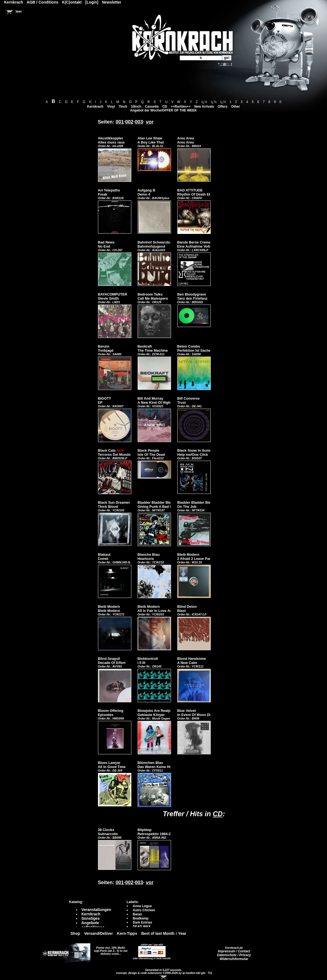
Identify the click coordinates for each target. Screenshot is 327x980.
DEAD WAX (142, 927)
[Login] (92, 2)
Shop (75, 933)
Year (182, 933)
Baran (137, 914)
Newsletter (112, 2)
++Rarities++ (181, 107)
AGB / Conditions (43, 2)
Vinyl (111, 107)
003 (139, 122)
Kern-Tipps (127, 933)
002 (129, 122)
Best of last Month (158, 933)
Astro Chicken (144, 910)
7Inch (123, 107)
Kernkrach (95, 107)
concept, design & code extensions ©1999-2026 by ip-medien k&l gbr (161, 973)
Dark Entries (142, 922)
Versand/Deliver (99, 933)
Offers (223, 107)
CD (165, 107)
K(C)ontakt (72, 2)
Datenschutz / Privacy (234, 955)
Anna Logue (142, 906)
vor (150, 122)
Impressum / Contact (234, 951)
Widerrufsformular (234, 959)
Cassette (152, 107)
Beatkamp (141, 918)
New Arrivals (204, 107)
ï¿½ (204, 102)
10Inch (136, 107)
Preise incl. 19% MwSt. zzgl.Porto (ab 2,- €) (110, 949)
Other (236, 107)
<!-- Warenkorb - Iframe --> (164, 977)
